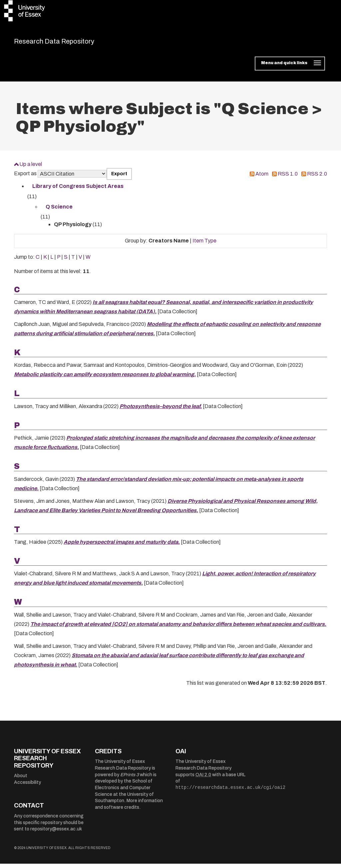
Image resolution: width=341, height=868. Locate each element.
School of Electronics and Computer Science (124, 792)
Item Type (204, 245)
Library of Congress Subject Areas (78, 190)
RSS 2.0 (317, 178)
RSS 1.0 (288, 178)
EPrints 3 (130, 779)
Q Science (59, 211)
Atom (262, 178)
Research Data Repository (73, 43)
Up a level (31, 168)
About (21, 780)
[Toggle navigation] (290, 68)
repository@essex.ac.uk (56, 833)
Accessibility (27, 787)
